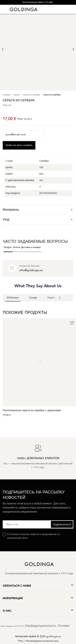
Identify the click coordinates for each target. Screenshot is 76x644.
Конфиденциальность (41, 626)
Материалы (38, 210)
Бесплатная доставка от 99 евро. (38, 2)
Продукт (8, 247)
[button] (3, 305)
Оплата (16, 247)
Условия (64, 626)
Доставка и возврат (31, 247)
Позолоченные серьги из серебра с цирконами (32, 410)
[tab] (38, 210)
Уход (38, 219)
